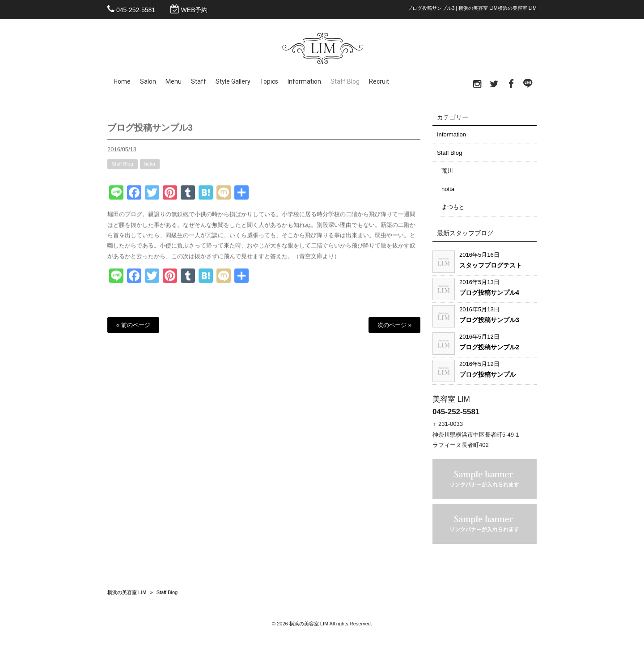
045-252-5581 (136, 10)
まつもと (453, 207)
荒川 (447, 171)
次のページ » (394, 325)
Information (451, 134)
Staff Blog (123, 169)
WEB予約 (195, 10)
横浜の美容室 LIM (127, 592)
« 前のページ (133, 325)
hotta (150, 169)
